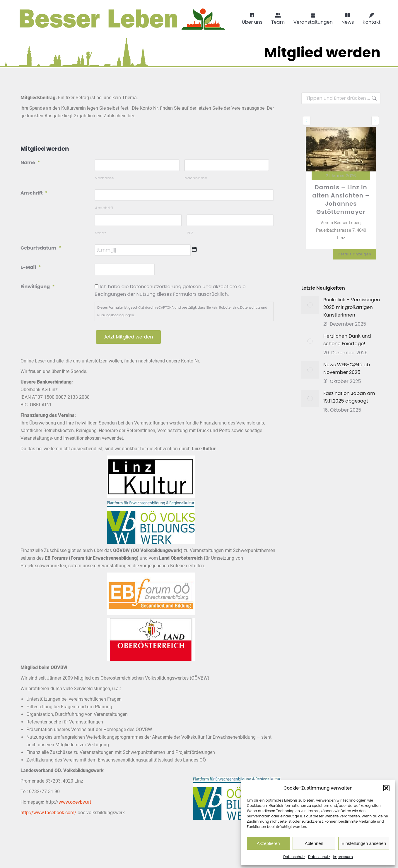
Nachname (196, 178)
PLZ (190, 233)
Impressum (343, 857)
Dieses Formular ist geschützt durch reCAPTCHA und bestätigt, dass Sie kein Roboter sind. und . (182, 311)
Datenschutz (294, 857)
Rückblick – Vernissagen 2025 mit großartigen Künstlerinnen (352, 307)
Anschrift (34, 193)
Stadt (100, 233)
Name (30, 163)
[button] (386, 788)
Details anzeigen (355, 254)
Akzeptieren (268, 843)
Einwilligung (38, 287)
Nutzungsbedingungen (116, 315)
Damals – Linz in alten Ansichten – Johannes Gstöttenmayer (341, 200)
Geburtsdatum (41, 248)
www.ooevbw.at (75, 802)
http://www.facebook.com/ (48, 813)
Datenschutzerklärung (156, 287)
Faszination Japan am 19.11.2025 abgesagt (349, 397)
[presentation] (307, 121)
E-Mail (31, 267)
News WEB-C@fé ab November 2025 (347, 368)
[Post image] (310, 305)
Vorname (104, 178)
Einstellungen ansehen (364, 843)
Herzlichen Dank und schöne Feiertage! (347, 340)
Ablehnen (314, 843)
